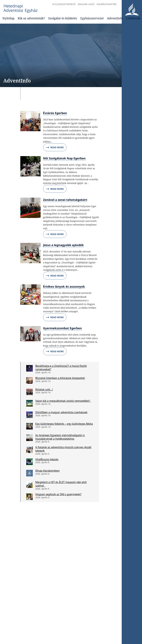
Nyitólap (8, 18)
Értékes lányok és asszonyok (64, 286)
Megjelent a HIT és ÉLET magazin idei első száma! (61, 484)
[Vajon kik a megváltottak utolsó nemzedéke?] (29, 403)
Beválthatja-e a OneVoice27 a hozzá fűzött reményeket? (61, 368)
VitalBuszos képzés (47, 459)
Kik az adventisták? (31, 18)
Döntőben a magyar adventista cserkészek (61, 412)
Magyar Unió (86, 4)
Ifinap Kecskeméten (47, 471)
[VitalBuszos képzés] (29, 462)
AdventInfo (115, 18)
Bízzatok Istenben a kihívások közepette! (60, 378)
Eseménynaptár (107, 4)
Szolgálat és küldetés (63, 18)
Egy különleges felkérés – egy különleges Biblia (64, 424)
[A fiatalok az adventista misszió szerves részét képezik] (29, 450)
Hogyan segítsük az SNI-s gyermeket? (58, 494)
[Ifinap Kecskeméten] (29, 473)
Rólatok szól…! (44, 389)
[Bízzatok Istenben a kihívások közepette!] (29, 380)
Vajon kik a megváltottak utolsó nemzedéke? (63, 401)
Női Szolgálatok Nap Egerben (64, 158)
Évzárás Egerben (55, 113)
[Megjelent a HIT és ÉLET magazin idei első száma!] (29, 485)
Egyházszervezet (92, 18)
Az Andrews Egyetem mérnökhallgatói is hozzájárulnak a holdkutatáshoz (60, 437)
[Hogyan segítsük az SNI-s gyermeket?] (29, 497)
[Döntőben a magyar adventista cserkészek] (29, 415)
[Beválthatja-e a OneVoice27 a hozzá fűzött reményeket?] (29, 368)
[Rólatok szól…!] (29, 392)
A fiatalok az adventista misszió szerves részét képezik (63, 449)
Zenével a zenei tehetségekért (65, 200)
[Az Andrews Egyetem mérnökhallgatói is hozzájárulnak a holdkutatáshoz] (29, 438)
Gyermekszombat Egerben (62, 328)
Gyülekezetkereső (64, 4)
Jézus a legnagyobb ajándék (63, 245)
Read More (55, 147)
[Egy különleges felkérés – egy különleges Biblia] (29, 426)
